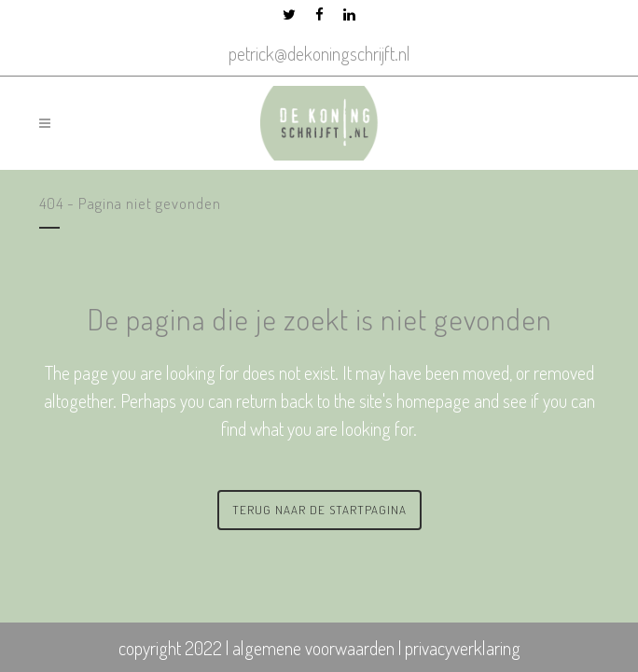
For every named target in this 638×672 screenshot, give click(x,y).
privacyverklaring (463, 648)
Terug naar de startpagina (319, 510)
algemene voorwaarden (313, 648)
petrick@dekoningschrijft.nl (319, 53)
